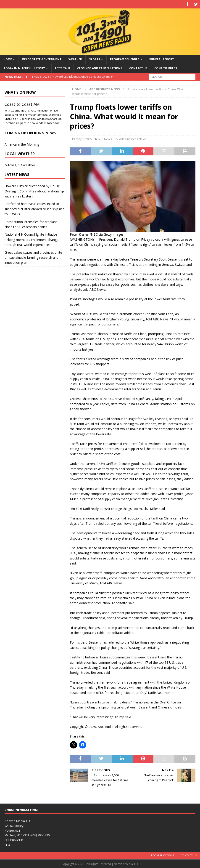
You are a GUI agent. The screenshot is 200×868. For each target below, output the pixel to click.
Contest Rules (166, 68)
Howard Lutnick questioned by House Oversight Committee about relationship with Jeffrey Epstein (34, 191)
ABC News (105, 138)
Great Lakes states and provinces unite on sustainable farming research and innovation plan (33, 257)
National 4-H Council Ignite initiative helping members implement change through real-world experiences (32, 239)
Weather (75, 59)
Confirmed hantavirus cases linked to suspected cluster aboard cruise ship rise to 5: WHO (34, 208)
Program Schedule (125, 59)
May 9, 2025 (84, 138)
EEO (7, 844)
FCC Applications (163, 855)
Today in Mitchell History (24, 68)
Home (8, 59)
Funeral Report (162, 59)
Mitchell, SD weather (20, 165)
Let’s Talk (63, 68)
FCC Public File (14, 839)
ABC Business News (133, 138)
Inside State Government (42, 59)
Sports (95, 59)
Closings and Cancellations (100, 68)
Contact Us (138, 68)
